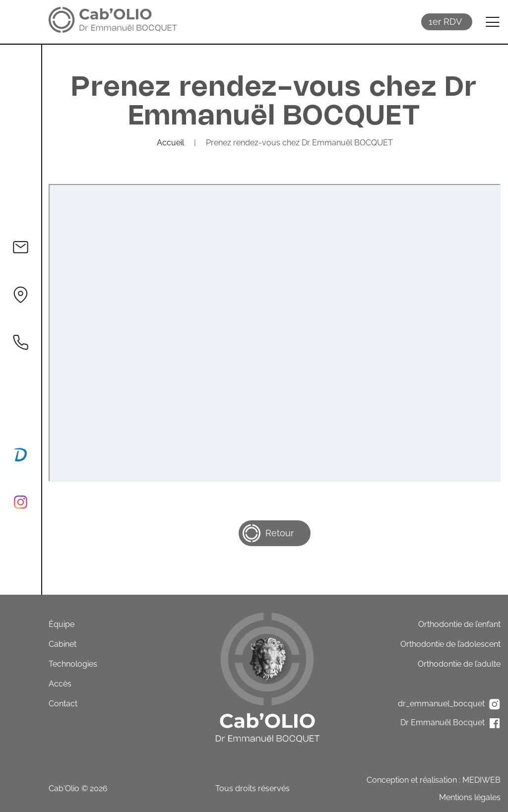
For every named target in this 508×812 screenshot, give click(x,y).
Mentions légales (470, 797)
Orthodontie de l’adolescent (450, 644)
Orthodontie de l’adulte (459, 664)
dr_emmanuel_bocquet (449, 704)
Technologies (73, 664)
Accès (60, 684)
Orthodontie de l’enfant (459, 624)
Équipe (62, 624)
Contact (63, 704)
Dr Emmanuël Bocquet (450, 723)
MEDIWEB (481, 780)
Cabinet (63, 644)
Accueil (170, 143)
